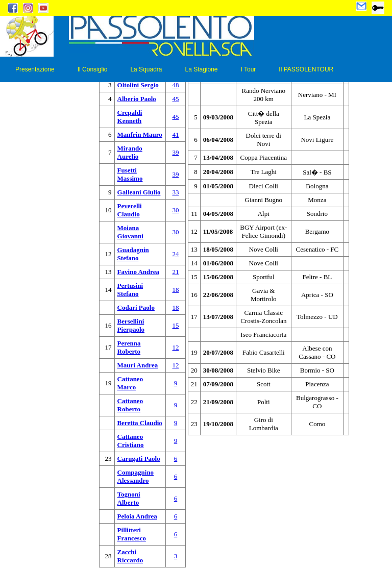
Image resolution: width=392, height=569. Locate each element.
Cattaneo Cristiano (131, 441)
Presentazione (35, 69)
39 (175, 152)
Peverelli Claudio (130, 210)
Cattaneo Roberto (130, 405)
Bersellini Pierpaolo (131, 325)
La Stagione (201, 69)
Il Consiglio (93, 69)
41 (175, 134)
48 (175, 85)
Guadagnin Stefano (133, 254)
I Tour (249, 69)
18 (175, 290)
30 (175, 210)
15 (175, 325)
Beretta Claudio (140, 423)
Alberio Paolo (137, 99)
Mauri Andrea (138, 365)
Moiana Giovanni (130, 232)
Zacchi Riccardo (130, 556)
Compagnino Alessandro (136, 476)
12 (175, 347)
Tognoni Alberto (129, 498)
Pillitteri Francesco (132, 534)
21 (175, 272)
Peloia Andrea (137, 516)
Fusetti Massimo (130, 174)
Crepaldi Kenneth (130, 117)
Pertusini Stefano (130, 290)
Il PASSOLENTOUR (306, 69)
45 (175, 99)
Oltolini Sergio (138, 85)
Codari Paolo (136, 307)
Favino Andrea (138, 272)
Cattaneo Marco (130, 383)
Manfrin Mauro (140, 134)
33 (175, 192)
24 (175, 254)
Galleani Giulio (139, 192)
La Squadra (146, 69)
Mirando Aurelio (130, 152)
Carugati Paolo (139, 459)
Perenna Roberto (129, 347)
